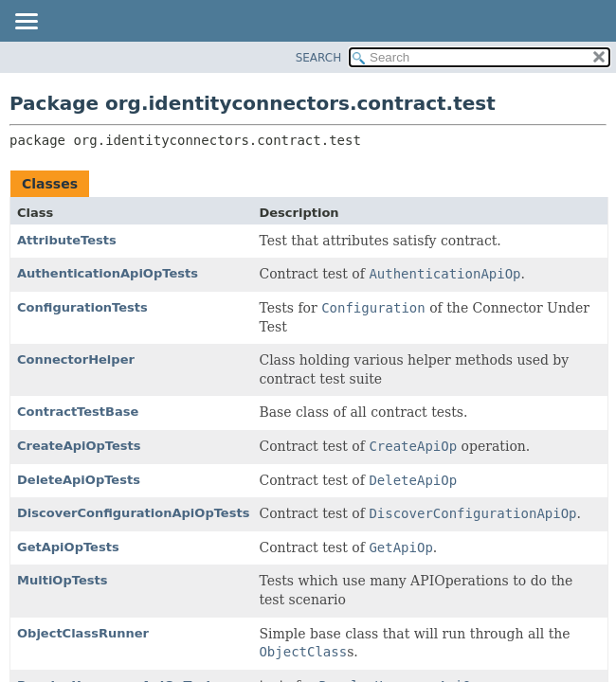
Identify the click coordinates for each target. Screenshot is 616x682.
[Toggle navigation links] (26, 23)
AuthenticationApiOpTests (108, 273)
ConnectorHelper (76, 359)
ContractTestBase (78, 412)
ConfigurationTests (82, 307)
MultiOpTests (62, 580)
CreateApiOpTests (79, 446)
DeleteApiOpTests (79, 480)
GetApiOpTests (68, 547)
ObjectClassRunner (83, 633)
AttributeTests (67, 240)
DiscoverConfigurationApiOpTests (133, 513)
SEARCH (319, 58)
